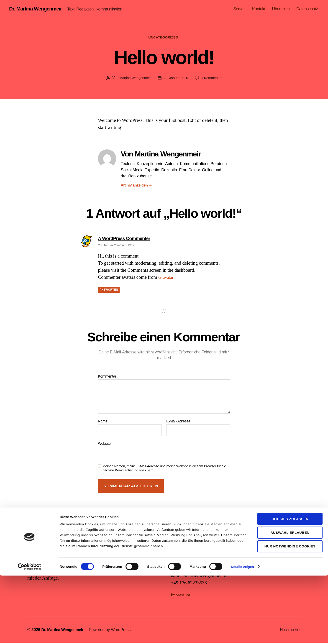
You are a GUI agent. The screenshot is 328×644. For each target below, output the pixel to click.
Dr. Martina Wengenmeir (38, 9)
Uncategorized (164, 39)
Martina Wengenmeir (134, 79)
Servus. (240, 9)
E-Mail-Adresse (179, 423)
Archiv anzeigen (137, 187)
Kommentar (107, 378)
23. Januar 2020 (176, 79)
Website (104, 445)
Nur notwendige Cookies (290, 615)
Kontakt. (259, 9)
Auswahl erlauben (290, 601)
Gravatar (167, 279)
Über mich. (281, 9)
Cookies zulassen (290, 587)
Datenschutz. (308, 9)
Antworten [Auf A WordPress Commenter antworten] (109, 291)
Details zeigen (242, 635)
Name (104, 423)
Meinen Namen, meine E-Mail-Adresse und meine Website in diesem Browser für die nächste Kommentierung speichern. (164, 470)
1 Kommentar (213, 79)
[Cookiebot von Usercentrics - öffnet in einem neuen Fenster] (29, 635)
